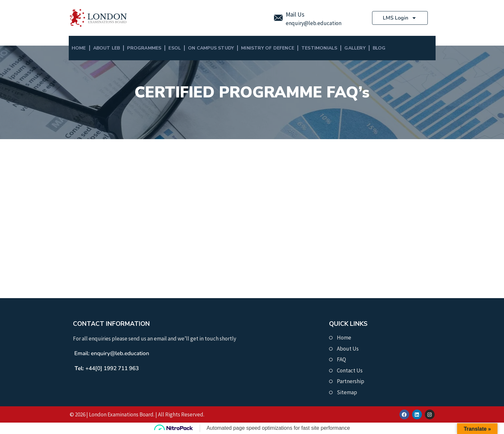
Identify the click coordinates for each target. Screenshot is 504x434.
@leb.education (323, 23)
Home (79, 48)
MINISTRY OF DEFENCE (268, 48)
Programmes (144, 48)
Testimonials (319, 48)
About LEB (107, 48)
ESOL (175, 48)
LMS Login (400, 18)
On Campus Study (211, 48)
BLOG (379, 48)
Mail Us (295, 14)
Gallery (355, 48)
